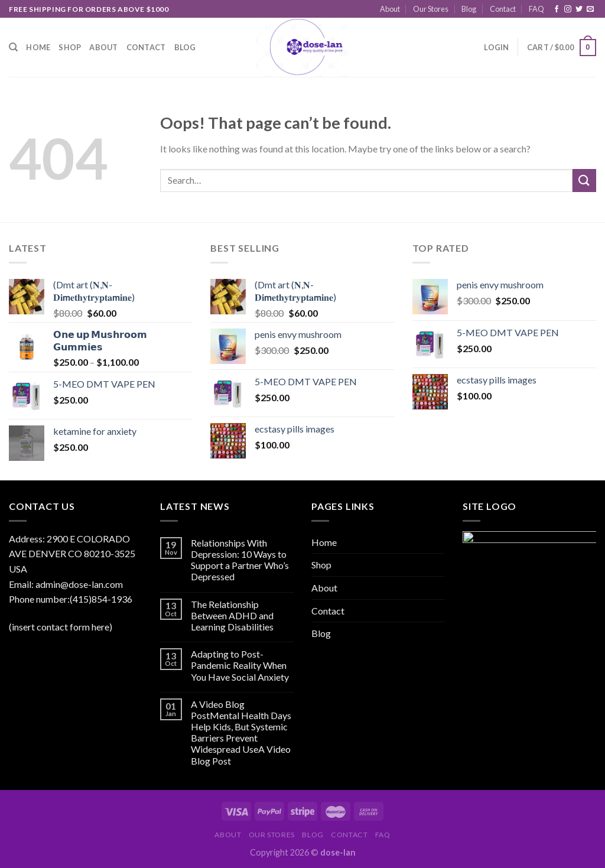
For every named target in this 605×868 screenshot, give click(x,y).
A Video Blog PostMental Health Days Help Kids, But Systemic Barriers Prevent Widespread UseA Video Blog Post (241, 732)
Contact (503, 9)
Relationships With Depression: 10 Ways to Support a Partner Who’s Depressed (240, 560)
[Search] (13, 47)
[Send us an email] (590, 9)
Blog (469, 9)
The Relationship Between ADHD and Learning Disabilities (232, 615)
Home (38, 47)
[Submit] (584, 181)
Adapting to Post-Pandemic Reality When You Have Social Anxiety (240, 665)
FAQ (536, 9)
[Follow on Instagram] (568, 9)
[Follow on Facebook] (557, 9)
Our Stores (431, 9)
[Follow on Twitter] (579, 9)
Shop (70, 47)
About (390, 9)
